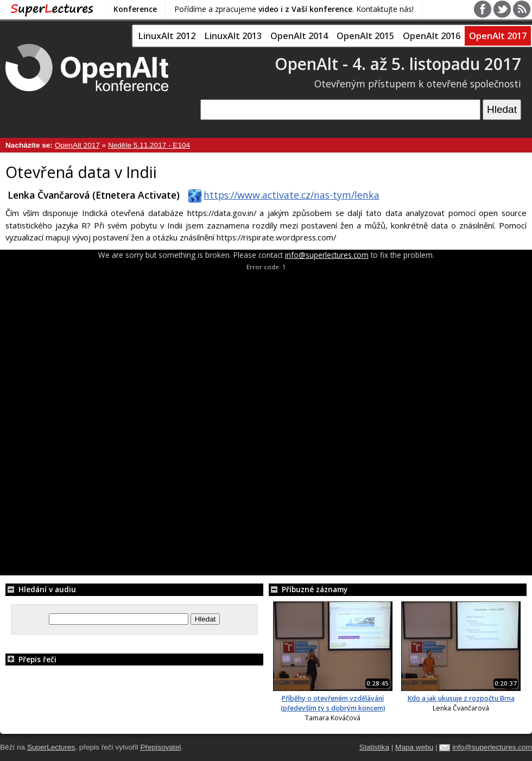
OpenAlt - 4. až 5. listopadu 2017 (398, 64)
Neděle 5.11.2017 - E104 (149, 145)
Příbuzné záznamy (308, 589)
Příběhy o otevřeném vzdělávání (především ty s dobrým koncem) (333, 703)
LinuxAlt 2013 (233, 36)
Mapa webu (414, 747)
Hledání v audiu (41, 589)
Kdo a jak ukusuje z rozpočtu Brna (461, 698)
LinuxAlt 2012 (167, 36)
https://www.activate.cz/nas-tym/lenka (282, 195)
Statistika (374, 747)
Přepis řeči (31, 659)
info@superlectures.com (327, 255)
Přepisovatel (160, 747)
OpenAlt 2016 (432, 36)
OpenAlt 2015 (365, 36)
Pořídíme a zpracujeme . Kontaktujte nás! (294, 9)
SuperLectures (51, 747)
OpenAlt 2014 (299, 36)
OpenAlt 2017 (498, 36)
